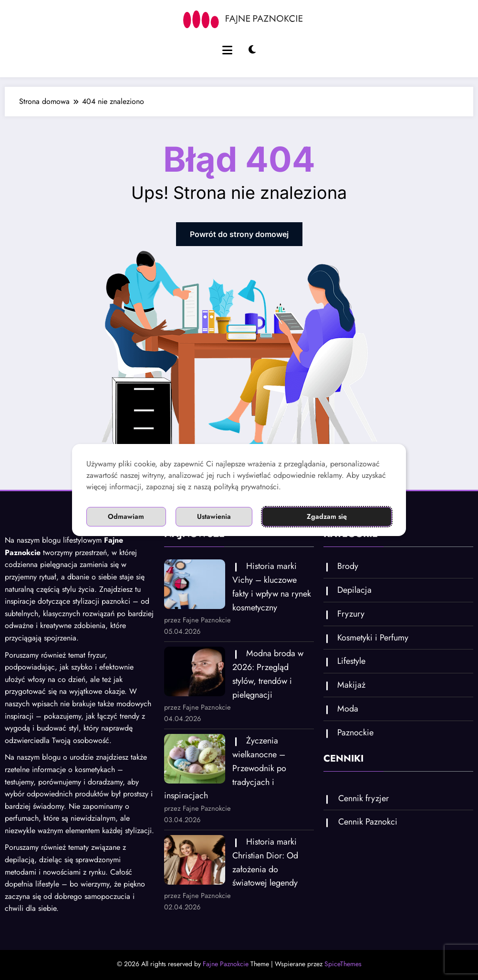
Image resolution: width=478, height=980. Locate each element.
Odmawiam (126, 517)
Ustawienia (215, 517)
